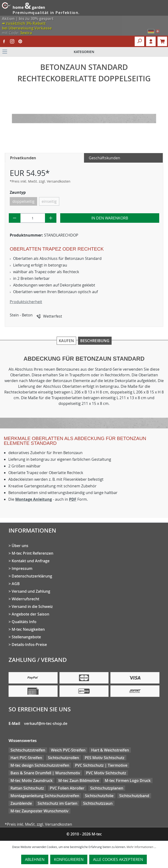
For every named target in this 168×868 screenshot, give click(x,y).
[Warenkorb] (162, 41)
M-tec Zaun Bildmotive (79, 781)
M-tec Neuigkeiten (28, 629)
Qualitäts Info (24, 622)
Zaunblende (21, 803)
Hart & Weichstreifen (110, 750)
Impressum (22, 568)
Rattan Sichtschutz (27, 788)
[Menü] (84, 52)
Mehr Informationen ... (141, 847)
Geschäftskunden (104, 158)
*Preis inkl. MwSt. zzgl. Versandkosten (40, 181)
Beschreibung (95, 341)
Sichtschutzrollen (63, 758)
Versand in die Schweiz (32, 606)
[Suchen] (139, 41)
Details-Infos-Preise (29, 645)
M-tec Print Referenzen (32, 553)
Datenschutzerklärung (32, 576)
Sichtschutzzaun (98, 803)
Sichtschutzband (134, 796)
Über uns (20, 546)
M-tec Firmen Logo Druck (128, 781)
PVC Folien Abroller (67, 788)
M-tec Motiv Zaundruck (32, 781)
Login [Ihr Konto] (151, 41)
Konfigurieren (69, 859)
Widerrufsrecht (25, 599)
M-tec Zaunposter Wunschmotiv (40, 811)
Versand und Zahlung (31, 591)
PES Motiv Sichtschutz (105, 758)
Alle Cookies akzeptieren (118, 859)
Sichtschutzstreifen (28, 750)
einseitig (49, 201)
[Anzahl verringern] (15, 218)
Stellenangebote (26, 637)
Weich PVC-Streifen (68, 750)
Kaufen (66, 341)
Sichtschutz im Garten (57, 803)
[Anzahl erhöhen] (51, 218)
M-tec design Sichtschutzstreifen (40, 765)
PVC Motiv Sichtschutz (106, 773)
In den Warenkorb (110, 218)
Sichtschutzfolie (99, 796)
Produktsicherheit (26, 302)
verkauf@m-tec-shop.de (46, 723)
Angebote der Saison (30, 614)
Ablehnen (35, 859)
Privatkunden (23, 158)
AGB (16, 584)
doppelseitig (23, 201)
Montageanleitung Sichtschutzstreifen (45, 796)
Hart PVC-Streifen (26, 758)
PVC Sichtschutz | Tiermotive (101, 765)
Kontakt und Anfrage (31, 561)
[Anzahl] (33, 218)
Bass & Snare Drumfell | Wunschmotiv (45, 773)
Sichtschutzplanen (107, 788)
